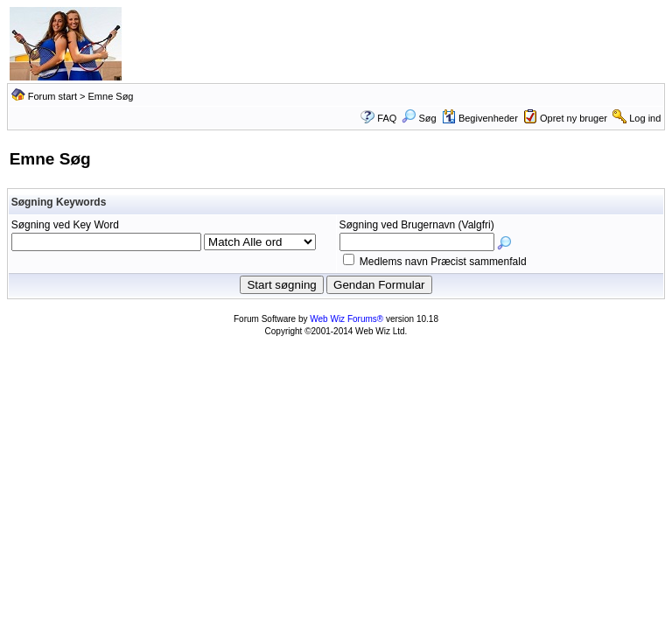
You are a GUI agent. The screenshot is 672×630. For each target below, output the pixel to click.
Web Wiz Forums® (346, 319)
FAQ (387, 118)
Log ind (645, 118)
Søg (419, 118)
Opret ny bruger (574, 118)
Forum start (52, 96)
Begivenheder (480, 118)
